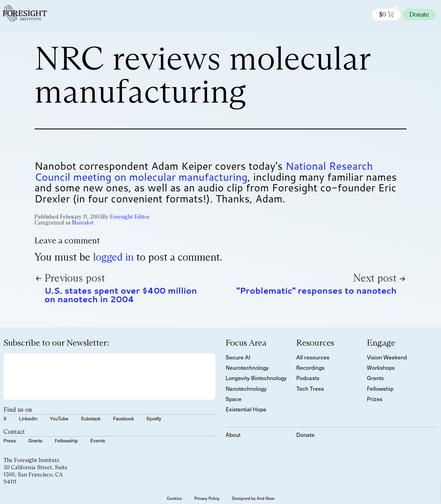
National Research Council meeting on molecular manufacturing (204, 171)
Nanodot (83, 223)
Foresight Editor (130, 217)
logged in (113, 257)
